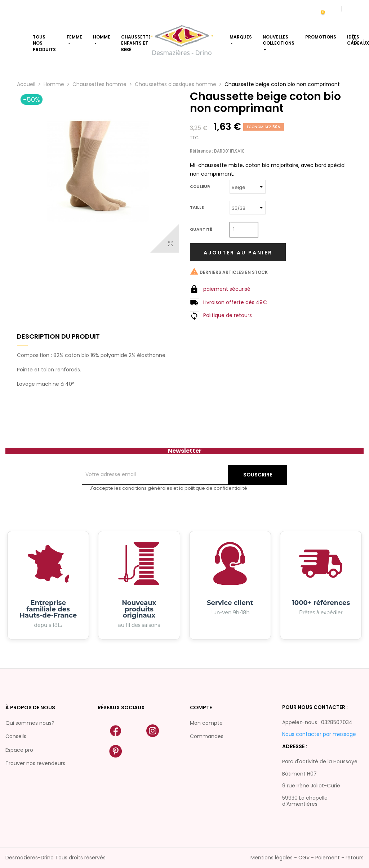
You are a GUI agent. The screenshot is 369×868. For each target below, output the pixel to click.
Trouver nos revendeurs (35, 763)
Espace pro (19, 750)
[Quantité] (244, 230)
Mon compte (206, 723)
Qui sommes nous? (30, 723)
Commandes (207, 736)
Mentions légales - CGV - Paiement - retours (307, 858)
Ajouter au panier (238, 253)
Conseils (16, 736)
